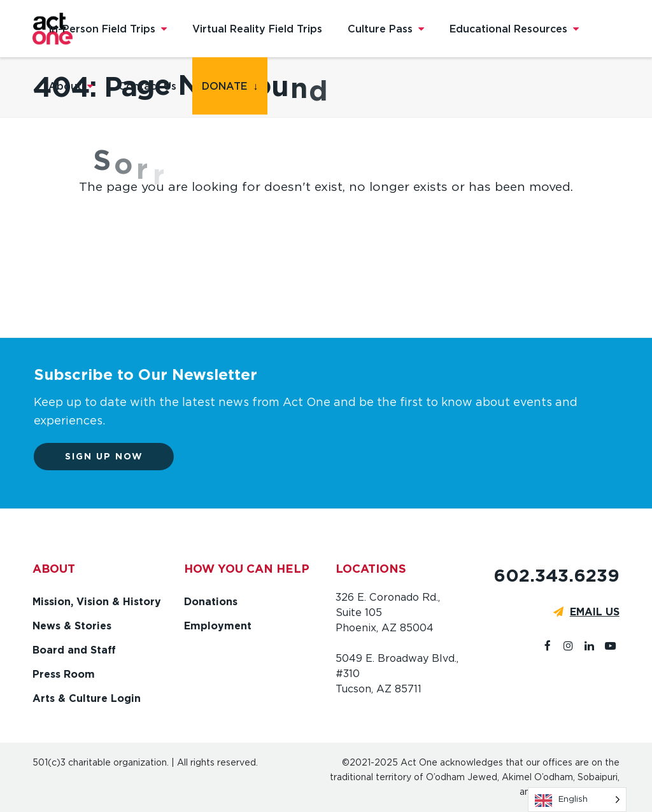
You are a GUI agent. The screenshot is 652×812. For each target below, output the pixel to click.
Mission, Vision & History (97, 602)
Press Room (64, 674)
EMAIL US (595, 612)
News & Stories (72, 626)
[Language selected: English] (577, 800)
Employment (218, 626)
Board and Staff (74, 650)
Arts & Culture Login (87, 698)
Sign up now (110, 456)
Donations (211, 602)
